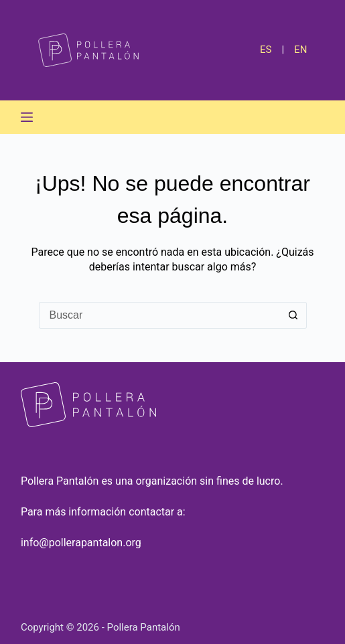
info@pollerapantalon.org (81, 543)
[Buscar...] (159, 315)
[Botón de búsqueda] (293, 315)
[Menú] (27, 117)
